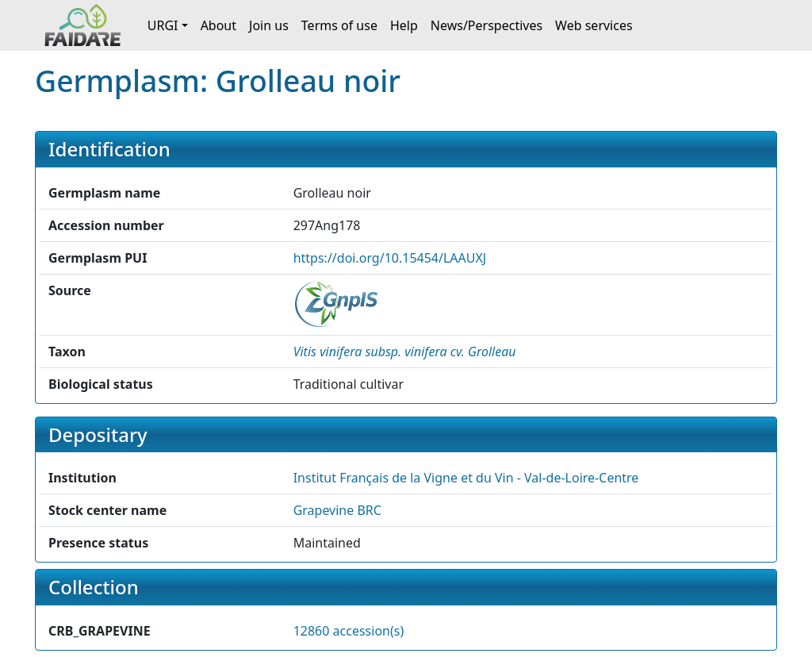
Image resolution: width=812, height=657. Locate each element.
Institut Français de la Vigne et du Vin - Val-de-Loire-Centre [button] (466, 478)
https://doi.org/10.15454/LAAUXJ (390, 258)
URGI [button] (163, 25)
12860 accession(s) (349, 631)
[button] (405, 352)
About (218, 25)
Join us (269, 25)
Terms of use (339, 25)
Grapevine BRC (337, 510)
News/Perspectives (486, 25)
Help (404, 25)
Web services (594, 25)
